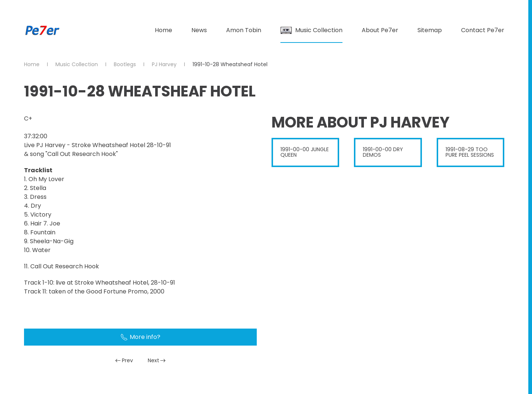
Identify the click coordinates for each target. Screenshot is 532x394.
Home (163, 30)
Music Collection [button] (311, 30)
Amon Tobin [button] (244, 30)
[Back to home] (42, 30)
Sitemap (430, 30)
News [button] (199, 30)
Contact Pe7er (483, 30)
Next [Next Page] (157, 360)
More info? (140, 337)
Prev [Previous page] (124, 360)
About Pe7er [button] (380, 30)
